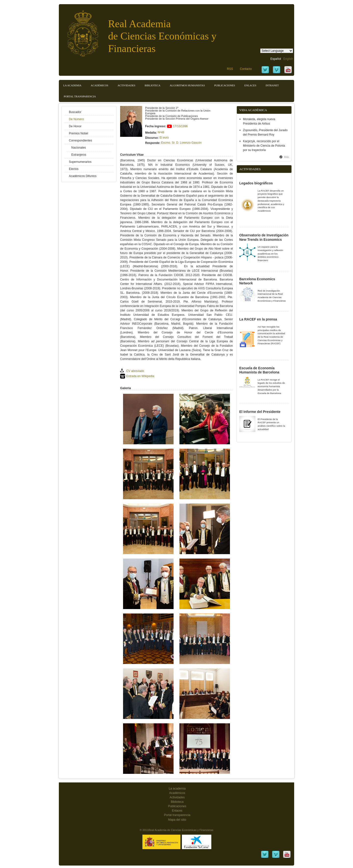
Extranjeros (79, 155)
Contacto (246, 69)
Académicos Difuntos (83, 176)
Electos (74, 169)
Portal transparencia (80, 96)
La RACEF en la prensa (258, 319)
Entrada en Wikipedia (140, 376)
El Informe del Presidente (260, 412)
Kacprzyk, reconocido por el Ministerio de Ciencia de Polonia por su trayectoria (264, 146)
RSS (230, 69)
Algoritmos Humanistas (187, 85)
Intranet (272, 85)
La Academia (72, 85)
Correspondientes (81, 140)
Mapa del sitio (177, 820)
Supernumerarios (80, 162)
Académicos (99, 85)
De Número (76, 119)
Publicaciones (225, 85)
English (288, 59)
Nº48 (161, 132)
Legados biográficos (256, 183)
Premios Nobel (79, 133)
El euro (164, 138)
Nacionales (79, 148)
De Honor (75, 126)
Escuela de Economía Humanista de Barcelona (259, 370)
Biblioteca (152, 85)
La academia (177, 789)
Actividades (126, 85)
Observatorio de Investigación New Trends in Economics (264, 237)
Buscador (75, 112)
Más (286, 157)
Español (276, 59)
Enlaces (250, 85)
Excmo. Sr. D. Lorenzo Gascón (181, 143)
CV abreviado (135, 371)
